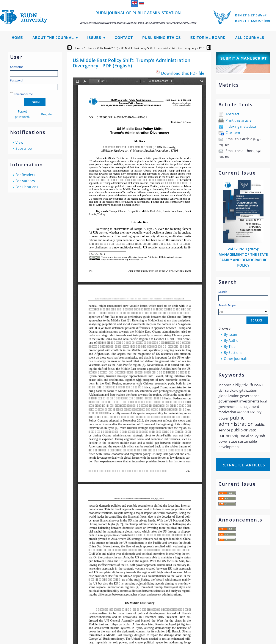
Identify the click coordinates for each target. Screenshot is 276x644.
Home (17, 38)
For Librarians (27, 187)
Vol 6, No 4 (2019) (108, 48)
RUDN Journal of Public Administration (138, 17)
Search (223, 292)
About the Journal (53, 38)
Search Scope (243, 309)
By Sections (233, 353)
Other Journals (236, 359)
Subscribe (24, 148)
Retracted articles (243, 465)
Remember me (23, 94)
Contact (124, 38)
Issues (94, 38)
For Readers (25, 175)
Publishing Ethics (162, 38)
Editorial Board (208, 38)
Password (16, 80)
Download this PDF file (183, 73)
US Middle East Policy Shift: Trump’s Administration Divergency (159, 48)
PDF (201, 48)
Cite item (233, 133)
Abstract (232, 114)
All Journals (250, 38)
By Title (230, 347)
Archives (89, 48)
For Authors (25, 181)
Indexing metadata (241, 126)
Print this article (238, 120)
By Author (232, 340)
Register (47, 114)
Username (17, 67)
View (19, 142)
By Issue (230, 334)
